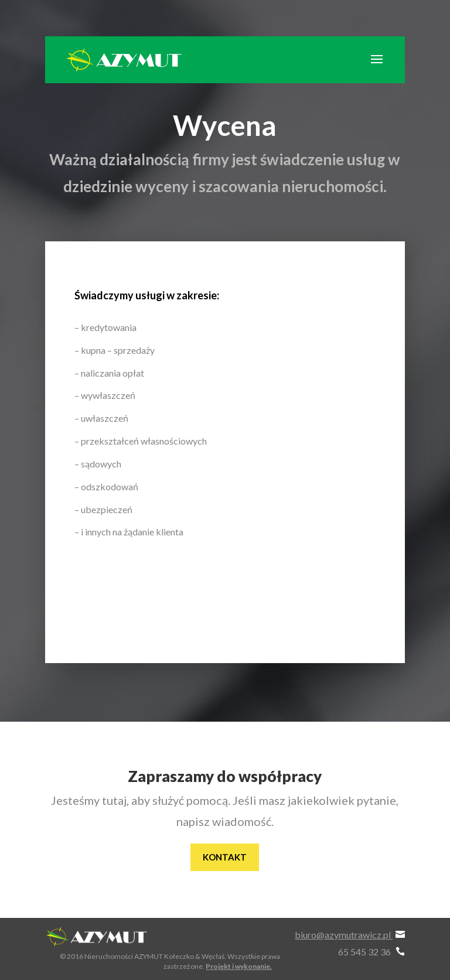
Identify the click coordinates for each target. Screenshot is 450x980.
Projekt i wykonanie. (239, 966)
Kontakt (225, 857)
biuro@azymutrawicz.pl (350, 935)
